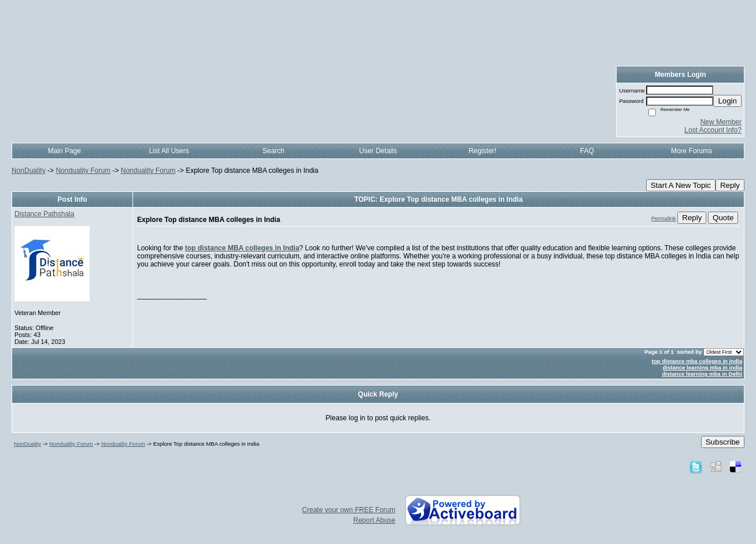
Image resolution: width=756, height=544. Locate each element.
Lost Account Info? (713, 130)
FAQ (587, 151)
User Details (378, 151)
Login (727, 101)
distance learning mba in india (702, 367)
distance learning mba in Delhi (702, 374)
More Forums (692, 151)
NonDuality (29, 171)
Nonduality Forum (83, 171)
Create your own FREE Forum (349, 510)
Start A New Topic (681, 185)
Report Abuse (375, 520)
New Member (721, 122)
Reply (730, 185)
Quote (723, 218)
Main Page (64, 151)
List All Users (169, 151)
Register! (482, 151)
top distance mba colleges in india (697, 361)
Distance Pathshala (44, 214)
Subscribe (723, 442)
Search (274, 151)
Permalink (664, 218)
